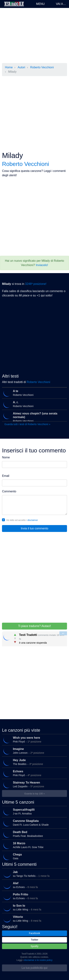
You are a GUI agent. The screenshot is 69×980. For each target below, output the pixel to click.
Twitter (34, 940)
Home (9, 67)
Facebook (34, 933)
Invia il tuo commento (34, 528)
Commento (9, 491)
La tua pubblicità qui (34, 968)
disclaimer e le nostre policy (38, 960)
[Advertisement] (34, 36)
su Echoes (34, 885)
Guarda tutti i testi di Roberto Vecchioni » (27, 424)
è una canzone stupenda (35, 638)
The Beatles (34, 762)
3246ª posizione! (36, 284)
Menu (40, 4)
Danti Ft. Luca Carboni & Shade (34, 823)
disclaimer (33, 520)
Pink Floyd (34, 740)
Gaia (34, 856)
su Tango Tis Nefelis (34, 874)
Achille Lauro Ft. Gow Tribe (34, 845)
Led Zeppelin (34, 784)
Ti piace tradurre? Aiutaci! (34, 626)
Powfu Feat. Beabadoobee (34, 834)
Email (6, 476)
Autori (21, 67)
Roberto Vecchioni (42, 67)
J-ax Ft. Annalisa (34, 812)
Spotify (34, 946)
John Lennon (34, 751)
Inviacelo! (42, 265)
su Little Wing (34, 907)
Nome (6, 457)
